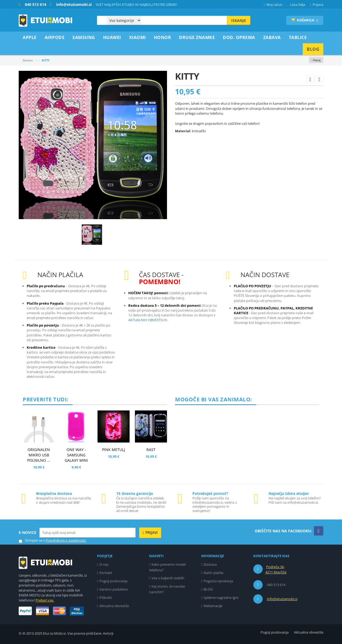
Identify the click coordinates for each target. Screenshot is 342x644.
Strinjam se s (32, 540)
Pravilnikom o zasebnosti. (66, 540)
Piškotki (106, 598)
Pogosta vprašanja (218, 581)
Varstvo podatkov (114, 589)
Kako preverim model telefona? (168, 567)
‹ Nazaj (316, 60)
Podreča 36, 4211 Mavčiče (276, 569)
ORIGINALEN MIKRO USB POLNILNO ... (39, 455)
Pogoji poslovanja (113, 581)
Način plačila (213, 573)
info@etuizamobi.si (282, 599)
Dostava (210, 564)
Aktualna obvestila (114, 606)
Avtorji (108, 633)
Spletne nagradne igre (221, 598)
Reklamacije (213, 606)
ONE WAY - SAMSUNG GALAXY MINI (76, 455)
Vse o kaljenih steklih (168, 578)
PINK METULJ (114, 450)
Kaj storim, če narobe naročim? (167, 589)
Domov (28, 60)
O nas (104, 564)
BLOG (208, 589)
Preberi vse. (45, 600)
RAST (151, 450)
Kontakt (106, 573)
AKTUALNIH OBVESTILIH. (148, 320)
